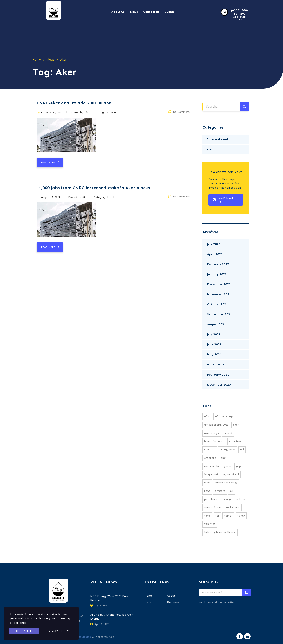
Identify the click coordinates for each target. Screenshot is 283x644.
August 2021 (216, 324)
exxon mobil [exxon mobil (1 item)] (212, 466)
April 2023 (215, 254)
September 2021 (219, 314)
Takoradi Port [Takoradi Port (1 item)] (213, 507)
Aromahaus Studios (79, 637)
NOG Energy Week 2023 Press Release (110, 598)
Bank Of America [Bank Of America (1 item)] (214, 441)
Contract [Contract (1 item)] (210, 450)
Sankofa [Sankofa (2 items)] (240, 499)
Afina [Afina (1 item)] (207, 417)
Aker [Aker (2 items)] (236, 425)
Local (211, 149)
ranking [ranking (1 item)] (226, 499)
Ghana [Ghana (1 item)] (228, 466)
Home (149, 596)
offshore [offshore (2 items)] (220, 491)
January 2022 (217, 274)
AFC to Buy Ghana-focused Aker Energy (111, 617)
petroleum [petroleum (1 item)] (211, 499)
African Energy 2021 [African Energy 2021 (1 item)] (216, 425)
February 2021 (218, 374)
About (171, 596)
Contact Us (151, 12)
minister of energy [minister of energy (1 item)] (226, 483)
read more (50, 162)
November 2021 (219, 294)
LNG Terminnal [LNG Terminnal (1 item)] (231, 474)
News (134, 12)
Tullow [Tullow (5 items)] (241, 516)
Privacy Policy (58, 631)
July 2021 (214, 334)
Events (170, 12)
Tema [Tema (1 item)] (207, 516)
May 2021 (214, 354)
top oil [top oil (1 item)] (228, 516)
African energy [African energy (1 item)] (224, 417)
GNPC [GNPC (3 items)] (239, 466)
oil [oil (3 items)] (232, 491)
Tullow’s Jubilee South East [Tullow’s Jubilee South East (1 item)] (220, 532)
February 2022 (218, 264)
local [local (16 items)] (207, 483)
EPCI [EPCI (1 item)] (224, 458)
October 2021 (217, 304)
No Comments (179, 112)
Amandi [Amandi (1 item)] (228, 433)
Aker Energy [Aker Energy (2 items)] (212, 433)
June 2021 (214, 344)
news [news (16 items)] (207, 491)
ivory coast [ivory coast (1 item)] (211, 474)
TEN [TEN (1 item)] (217, 516)
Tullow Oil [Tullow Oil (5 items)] (210, 524)
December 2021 (219, 284)
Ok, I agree (24, 631)
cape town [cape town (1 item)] (236, 441)
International (217, 139)
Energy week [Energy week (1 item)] (228, 450)
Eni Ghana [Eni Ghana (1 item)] (210, 458)
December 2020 (219, 384)
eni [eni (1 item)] (242, 450)
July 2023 (214, 244)
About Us (118, 12)
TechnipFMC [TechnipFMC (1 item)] (233, 507)
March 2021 (216, 364)
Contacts (173, 602)
